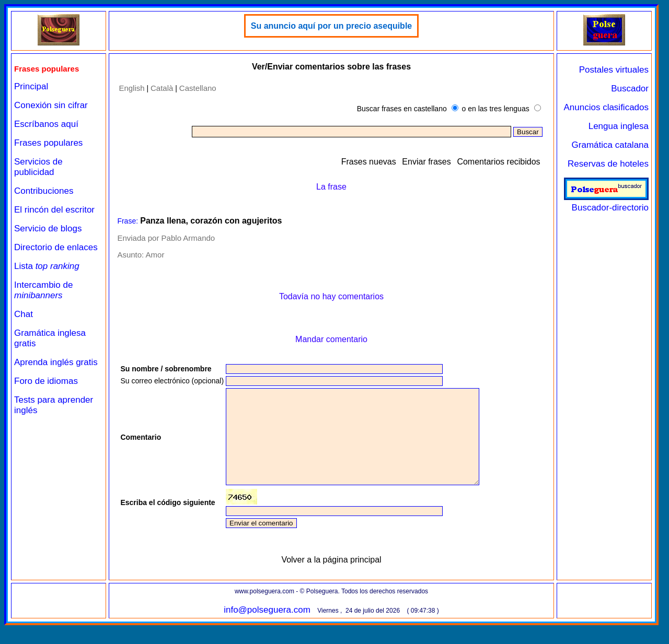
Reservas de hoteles (608, 164)
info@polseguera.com (267, 629)
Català (162, 88)
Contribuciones (44, 191)
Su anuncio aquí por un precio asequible (331, 26)
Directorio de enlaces (56, 247)
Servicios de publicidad (38, 167)
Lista (47, 266)
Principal (31, 86)
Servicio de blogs (48, 229)
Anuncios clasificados (606, 107)
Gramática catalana (610, 145)
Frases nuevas (369, 162)
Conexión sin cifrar (51, 105)
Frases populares (48, 143)
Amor (155, 255)
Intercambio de (43, 290)
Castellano (198, 88)
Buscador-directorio (606, 202)
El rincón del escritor (54, 210)
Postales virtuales (614, 70)
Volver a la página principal (331, 578)
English (131, 88)
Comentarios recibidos (498, 162)
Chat (24, 314)
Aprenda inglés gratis (56, 362)
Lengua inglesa (619, 126)
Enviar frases (426, 162)
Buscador (630, 89)
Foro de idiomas (46, 381)
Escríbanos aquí (46, 124)
